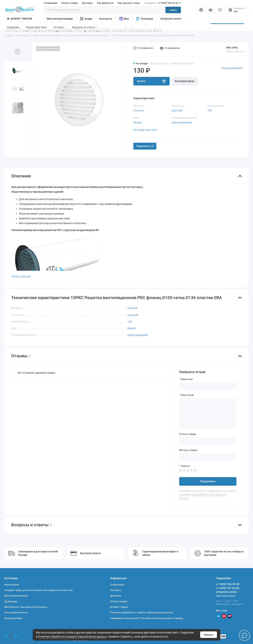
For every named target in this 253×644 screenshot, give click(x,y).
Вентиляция (12, 585)
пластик (139, 110)
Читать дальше (21, 276)
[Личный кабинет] (201, 10)
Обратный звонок (226, 596)
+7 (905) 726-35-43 (162, 3)
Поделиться (145, 146)
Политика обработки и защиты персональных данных (72, 637)
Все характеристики (145, 130)
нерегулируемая (182, 122)
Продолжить (208, 481)
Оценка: (186, 466)
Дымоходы (11, 601)
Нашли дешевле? (232, 68)
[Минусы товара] (208, 457)
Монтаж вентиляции (60, 19)
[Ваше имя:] (208, 386)
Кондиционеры (13, 618)
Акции (86, 19)
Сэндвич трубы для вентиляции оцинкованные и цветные (39, 590)
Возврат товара (119, 607)
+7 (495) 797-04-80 (228, 588)
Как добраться (105, 3)
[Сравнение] (211, 10)
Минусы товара (188, 450)
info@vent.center (171, 19)
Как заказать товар (129, 3)
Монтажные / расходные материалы (26, 607)
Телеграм (145, 19)
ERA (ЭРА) (232, 48)
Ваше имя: (187, 379)
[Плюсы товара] (208, 441)
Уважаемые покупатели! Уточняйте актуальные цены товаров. (147, 618)
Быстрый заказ (185, 81)
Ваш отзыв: (187, 395)
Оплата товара (70, 3)
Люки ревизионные (16, 612)
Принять (209, 635)
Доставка (87, 3)
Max (124, 19)
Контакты (106, 19)
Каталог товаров (20, 19)
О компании (50, 3)
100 (210, 110)
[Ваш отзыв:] (208, 414)
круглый (177, 110)
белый (137, 122)
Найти (173, 10)
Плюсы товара (188, 434)
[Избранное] (220, 10)
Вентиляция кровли (16, 596)
